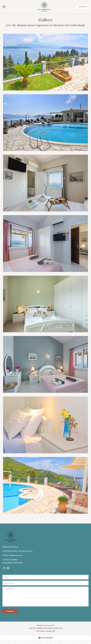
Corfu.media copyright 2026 (45, 631)
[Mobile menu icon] (4, 7)
